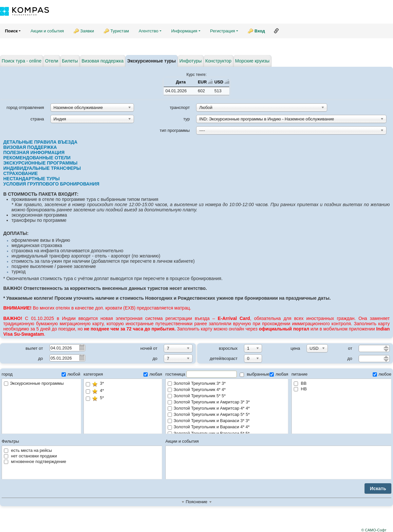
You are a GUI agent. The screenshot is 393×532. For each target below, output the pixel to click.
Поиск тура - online (21, 61)
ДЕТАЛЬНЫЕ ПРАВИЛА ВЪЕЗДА (40, 142)
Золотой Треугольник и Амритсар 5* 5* (227, 415)
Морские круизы (252, 61)
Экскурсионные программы (34, 383)
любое (382, 374)
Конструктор (218, 61)
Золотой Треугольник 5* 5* (227, 396)
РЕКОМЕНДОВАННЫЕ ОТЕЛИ (37, 158)
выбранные (255, 374)
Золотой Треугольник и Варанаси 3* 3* (227, 421)
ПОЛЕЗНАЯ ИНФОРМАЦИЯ (34, 152)
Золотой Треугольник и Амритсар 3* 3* (227, 402)
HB (300, 389)
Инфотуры (191, 61)
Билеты (70, 61)
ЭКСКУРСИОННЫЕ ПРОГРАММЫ (40, 163)
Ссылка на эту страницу (276, 31)
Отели (51, 61)
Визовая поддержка (103, 61)
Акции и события (47, 31)
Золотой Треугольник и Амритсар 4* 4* (227, 408)
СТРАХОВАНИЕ (21, 173)
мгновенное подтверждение (35, 461)
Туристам (120, 31)
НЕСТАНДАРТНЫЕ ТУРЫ (31, 179)
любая (153, 374)
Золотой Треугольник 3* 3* (227, 384)
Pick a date (82, 347)
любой (71, 374)
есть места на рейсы (28, 450)
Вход (260, 31)
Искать (378, 488)
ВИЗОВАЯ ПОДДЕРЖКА (30, 147)
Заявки (87, 31)
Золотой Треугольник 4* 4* (227, 390)
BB (300, 383)
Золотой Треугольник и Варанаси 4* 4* (227, 427)
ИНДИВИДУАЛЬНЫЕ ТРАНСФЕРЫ (43, 168)
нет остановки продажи (30, 456)
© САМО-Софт (374, 530)
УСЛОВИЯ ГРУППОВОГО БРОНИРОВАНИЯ (51, 184)
